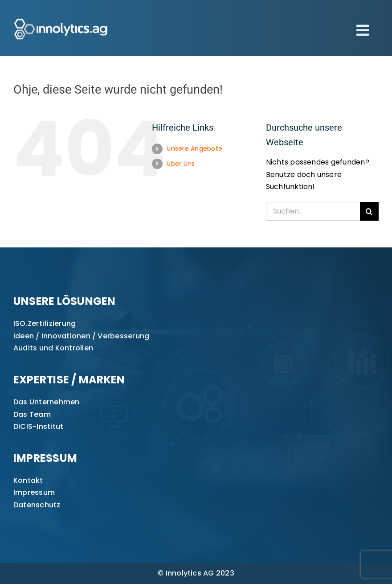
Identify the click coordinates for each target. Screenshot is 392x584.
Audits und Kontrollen (53, 348)
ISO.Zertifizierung (45, 323)
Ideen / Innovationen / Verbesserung (81, 336)
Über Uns (181, 164)
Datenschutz (37, 505)
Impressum (34, 492)
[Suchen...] (313, 211)
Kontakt (28, 480)
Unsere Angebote (194, 148)
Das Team (32, 414)
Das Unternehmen (47, 402)
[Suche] (369, 211)
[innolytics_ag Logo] (61, 17)
